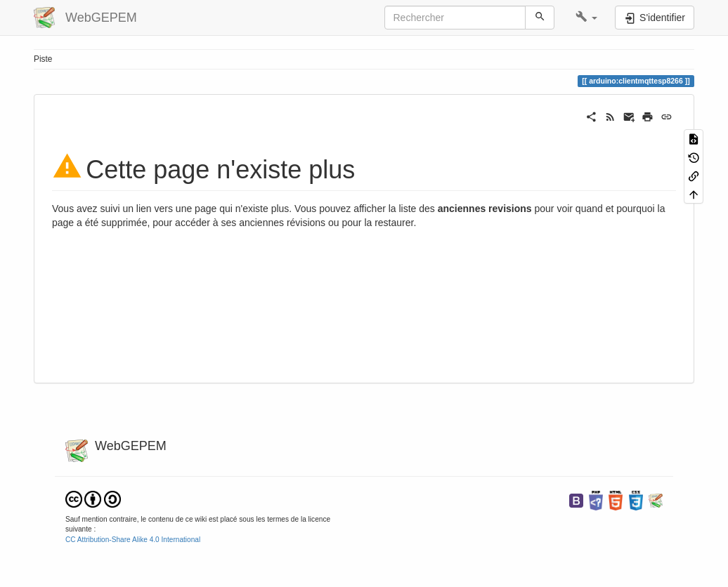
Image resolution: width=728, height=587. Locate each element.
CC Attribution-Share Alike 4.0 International (133, 540)
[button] (586, 18)
